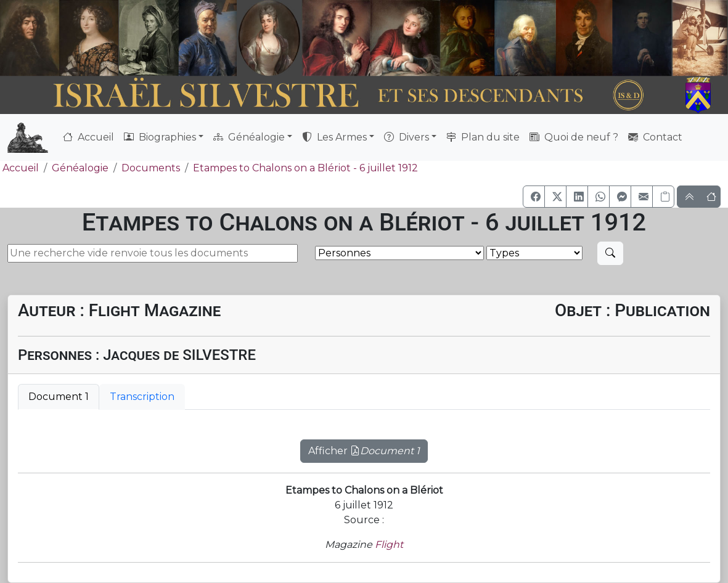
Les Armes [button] (334, 137)
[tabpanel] (364, 444)
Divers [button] (407, 137)
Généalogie (80, 168)
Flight (389, 544)
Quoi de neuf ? (574, 137)
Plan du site (483, 137)
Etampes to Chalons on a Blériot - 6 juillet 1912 (305, 168)
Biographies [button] (160, 137)
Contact (655, 137)
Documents (151, 168)
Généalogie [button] (249, 137)
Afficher (364, 451)
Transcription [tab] (142, 397)
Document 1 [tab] (59, 397)
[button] (534, 197)
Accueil (88, 137)
